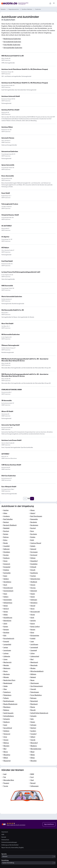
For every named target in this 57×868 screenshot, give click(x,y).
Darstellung (5, 860)
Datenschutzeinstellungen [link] (9, 842)
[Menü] (54, 3)
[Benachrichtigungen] (50, 3)
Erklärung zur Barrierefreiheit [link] (10, 845)
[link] (21, 272)
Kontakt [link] (4, 837)
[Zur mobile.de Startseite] (17, 3)
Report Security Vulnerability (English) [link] (13, 848)
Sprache (4, 854)
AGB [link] (3, 835)
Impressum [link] (5, 832)
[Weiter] (32, 499)
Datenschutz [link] (5, 840)
